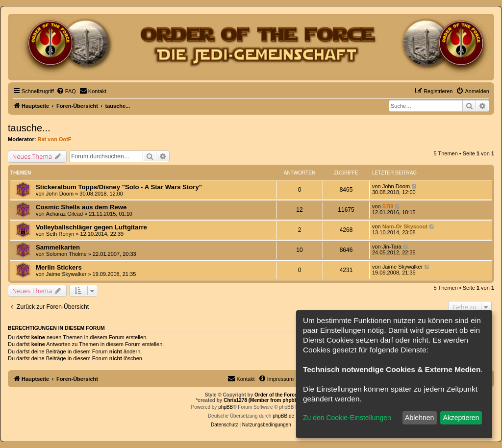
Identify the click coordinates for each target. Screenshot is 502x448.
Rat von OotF (55, 139)
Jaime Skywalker (66, 274)
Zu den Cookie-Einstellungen (347, 418)
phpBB (226, 407)
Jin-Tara (392, 247)
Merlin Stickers (59, 267)
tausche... (29, 128)
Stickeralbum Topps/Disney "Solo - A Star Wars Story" (119, 187)
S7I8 (388, 206)
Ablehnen (419, 418)
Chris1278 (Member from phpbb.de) (265, 400)
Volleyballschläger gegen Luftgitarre (91, 227)
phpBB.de (283, 416)
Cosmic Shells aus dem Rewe (81, 207)
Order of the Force (276, 395)
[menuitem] (66, 91)
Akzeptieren (461, 418)
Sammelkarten (58, 247)
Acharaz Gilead (64, 214)
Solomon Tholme (66, 254)
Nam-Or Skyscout (405, 226)
